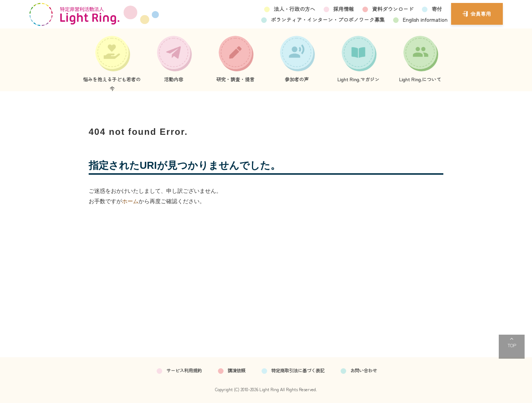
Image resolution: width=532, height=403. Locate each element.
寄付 (437, 9)
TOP (512, 345)
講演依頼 (236, 370)
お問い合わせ (364, 370)
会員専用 (481, 14)
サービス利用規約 (184, 370)
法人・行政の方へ (294, 9)
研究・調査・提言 (235, 79)
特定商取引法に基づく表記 (298, 370)
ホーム (130, 201)
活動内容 (174, 79)
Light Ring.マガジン (358, 79)
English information (425, 20)
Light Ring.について (420, 79)
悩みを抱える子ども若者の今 (112, 83)
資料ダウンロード (393, 9)
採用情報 (344, 9)
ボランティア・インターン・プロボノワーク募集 (328, 20)
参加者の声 (297, 79)
